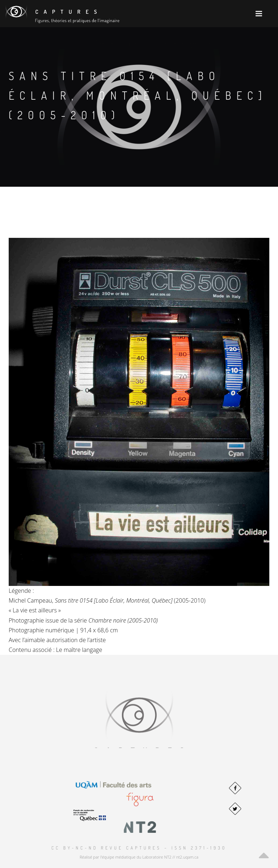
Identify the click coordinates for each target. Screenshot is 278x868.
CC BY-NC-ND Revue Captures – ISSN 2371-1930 (139, 848)
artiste (98, 640)
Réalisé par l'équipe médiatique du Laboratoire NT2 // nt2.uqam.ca (139, 857)
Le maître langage (79, 650)
